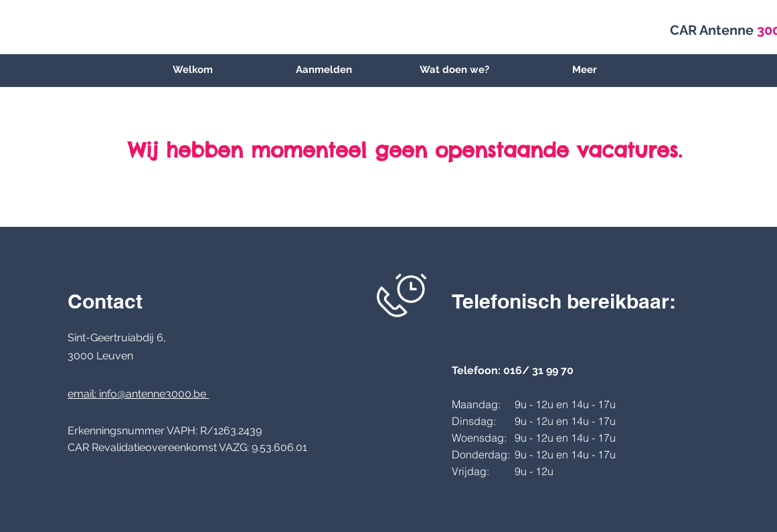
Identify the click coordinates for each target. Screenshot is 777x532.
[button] (454, 70)
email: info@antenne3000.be (138, 394)
